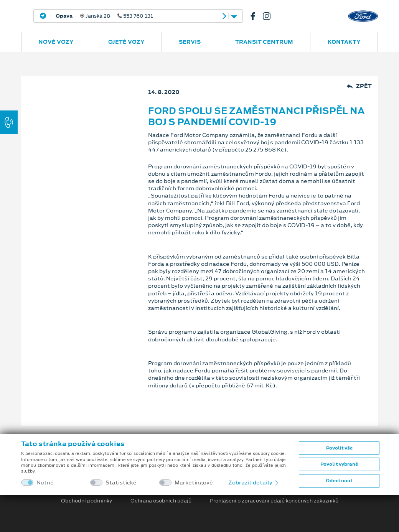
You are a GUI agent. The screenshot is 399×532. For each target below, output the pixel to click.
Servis (190, 42)
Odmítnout (339, 481)
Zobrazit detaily (254, 483)
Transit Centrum (264, 42)
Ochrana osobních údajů (161, 501)
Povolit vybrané (339, 464)
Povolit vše (339, 448)
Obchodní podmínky (87, 501)
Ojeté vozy (126, 42)
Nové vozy (56, 42)
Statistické (121, 483)
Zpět (359, 86)
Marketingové (194, 483)
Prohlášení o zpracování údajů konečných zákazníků (274, 501)
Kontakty (344, 42)
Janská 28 (104, 16)
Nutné (45, 483)
